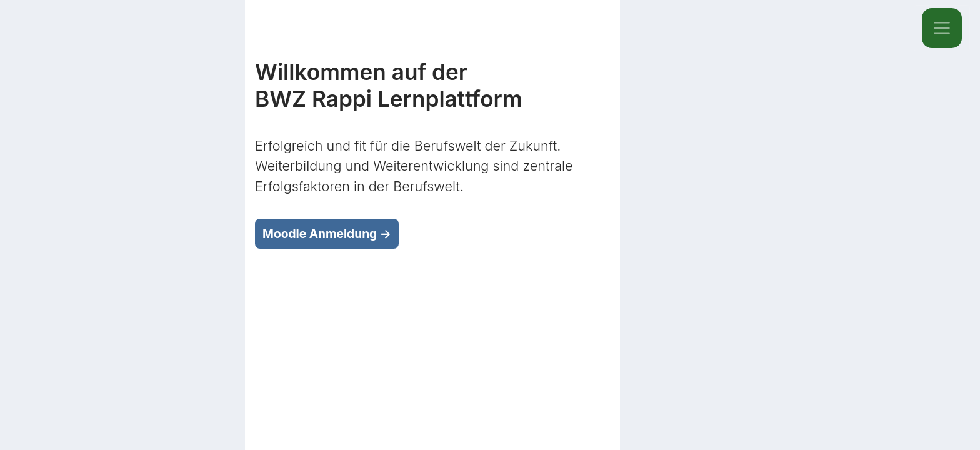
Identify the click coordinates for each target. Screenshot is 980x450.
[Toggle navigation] (942, 28)
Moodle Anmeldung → (327, 234)
